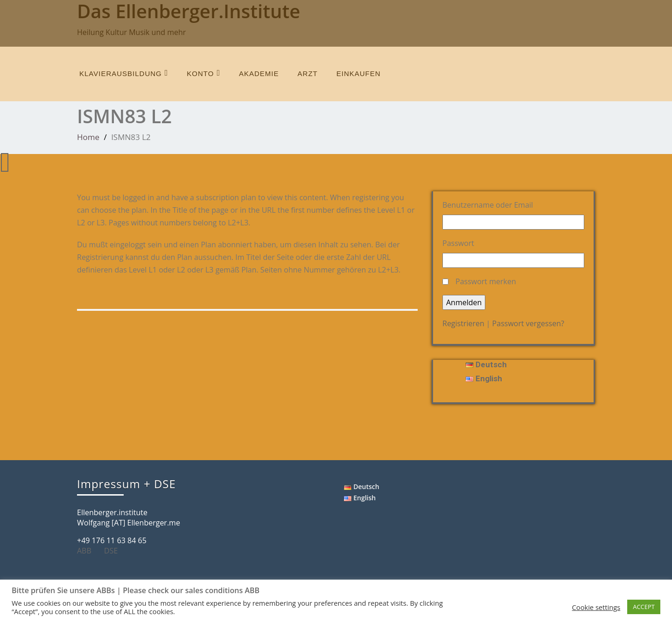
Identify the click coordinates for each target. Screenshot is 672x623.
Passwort (458, 243)
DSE (114, 551)
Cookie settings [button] (596, 607)
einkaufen (359, 73)
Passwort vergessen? (528, 323)
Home (88, 137)
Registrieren (463, 323)
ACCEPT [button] (644, 607)
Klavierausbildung (124, 73)
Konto (203, 73)
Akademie (259, 73)
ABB (88, 551)
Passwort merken (486, 281)
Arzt (308, 73)
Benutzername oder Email (488, 205)
